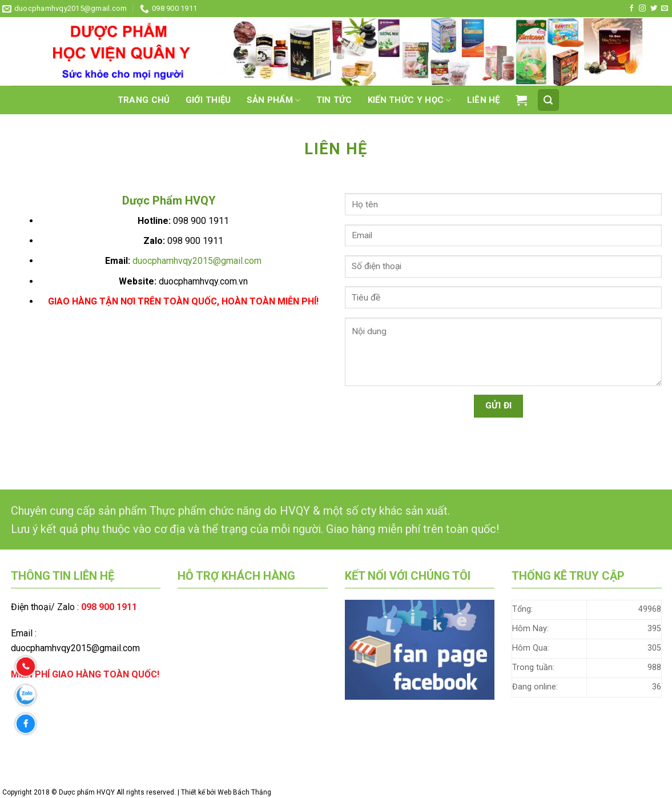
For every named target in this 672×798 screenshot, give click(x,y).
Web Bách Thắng (244, 792)
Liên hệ (484, 100)
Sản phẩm (274, 100)
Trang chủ (144, 100)
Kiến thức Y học (410, 100)
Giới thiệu (208, 100)
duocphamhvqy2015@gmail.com (197, 261)
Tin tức (334, 100)
